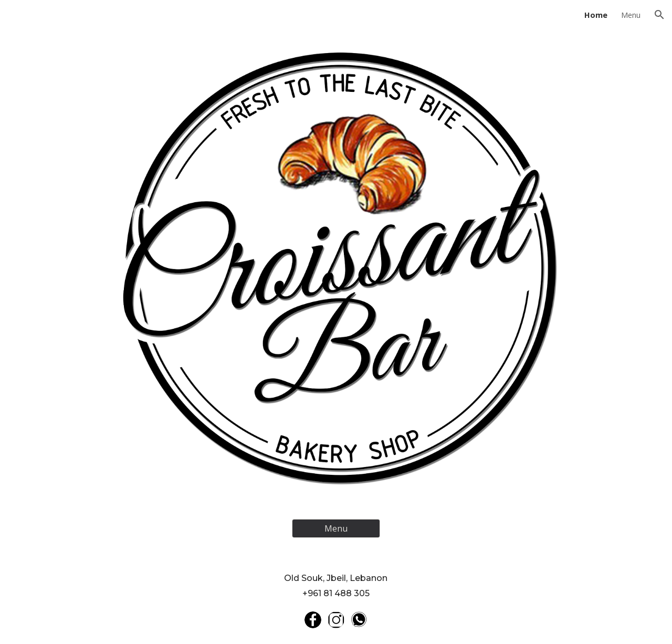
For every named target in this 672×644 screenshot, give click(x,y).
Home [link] (596, 15)
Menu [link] (631, 15)
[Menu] (336, 528)
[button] (659, 15)
